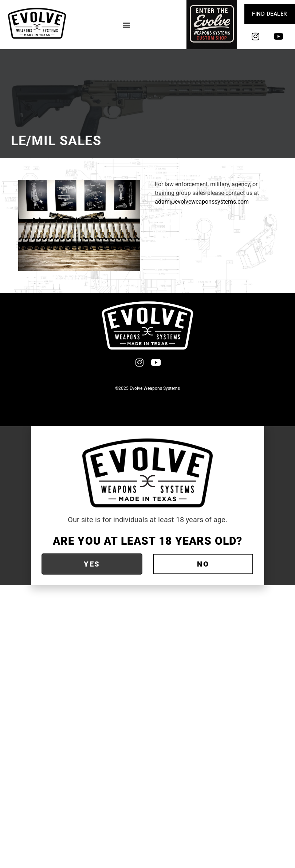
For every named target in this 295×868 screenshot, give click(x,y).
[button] (127, 25)
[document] (147, 506)
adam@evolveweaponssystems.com (202, 202)
